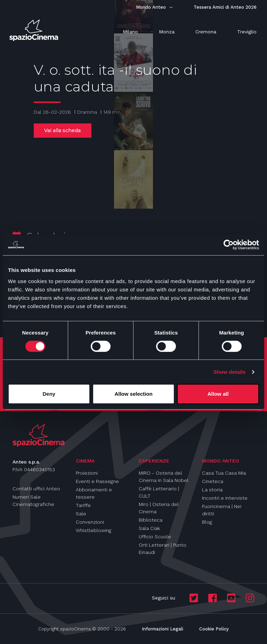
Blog (207, 522)
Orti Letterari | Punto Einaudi (163, 549)
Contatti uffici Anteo (36, 489)
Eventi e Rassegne (97, 481)
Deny (49, 394)
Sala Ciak (149, 528)
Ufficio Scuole (155, 537)
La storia (212, 490)
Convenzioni (90, 522)
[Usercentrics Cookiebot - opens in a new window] (229, 245)
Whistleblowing (94, 530)
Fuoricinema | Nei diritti (222, 510)
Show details (230, 372)
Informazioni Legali (163, 629)
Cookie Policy (214, 629)
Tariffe (83, 505)
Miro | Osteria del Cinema (159, 508)
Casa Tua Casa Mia (224, 473)
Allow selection (133, 394)
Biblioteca (151, 520)
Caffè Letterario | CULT (159, 492)
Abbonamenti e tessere (94, 493)
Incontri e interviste (225, 498)
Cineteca (213, 481)
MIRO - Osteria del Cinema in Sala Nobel (164, 477)
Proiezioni (87, 473)
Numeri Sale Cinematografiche (33, 501)
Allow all (218, 394)
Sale (81, 514)
